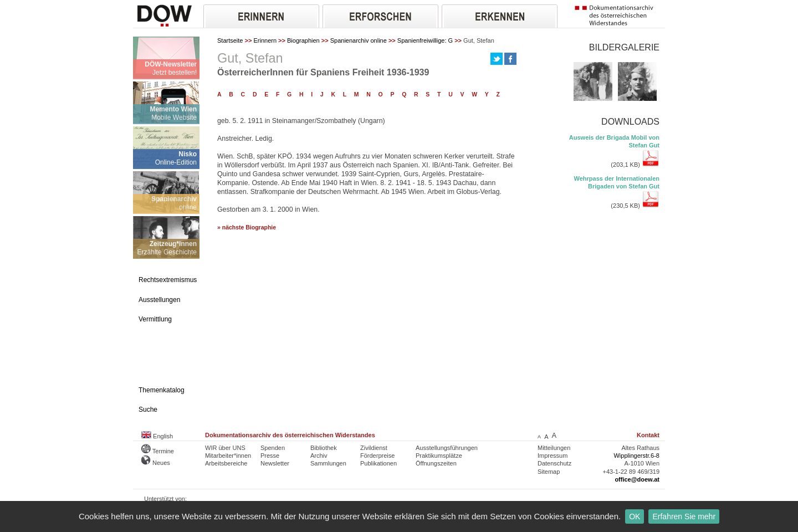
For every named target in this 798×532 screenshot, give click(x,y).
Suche (148, 410)
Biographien (303, 40)
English (157, 436)
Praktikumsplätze (439, 456)
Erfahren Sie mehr (684, 516)
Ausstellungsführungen (447, 448)
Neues (156, 463)
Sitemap (549, 472)
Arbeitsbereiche (226, 463)
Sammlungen (328, 463)
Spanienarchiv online (359, 40)
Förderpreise (377, 456)
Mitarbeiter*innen (228, 456)
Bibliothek (324, 448)
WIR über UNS (225, 448)
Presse (270, 456)
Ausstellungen (159, 300)
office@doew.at (637, 479)
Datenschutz (554, 463)
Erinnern (265, 40)
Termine (158, 451)
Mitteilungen (554, 448)
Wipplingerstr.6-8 (636, 456)
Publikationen (378, 463)
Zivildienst (374, 448)
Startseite (230, 40)
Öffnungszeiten (436, 463)
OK (635, 516)
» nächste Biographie (247, 227)
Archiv (319, 456)
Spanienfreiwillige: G (425, 40)
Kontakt (648, 435)
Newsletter (275, 463)
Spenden (273, 448)
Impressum (553, 456)
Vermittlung (155, 319)
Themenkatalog (162, 390)
